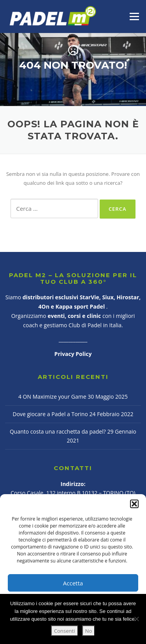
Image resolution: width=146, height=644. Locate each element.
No (89, 631)
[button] (134, 504)
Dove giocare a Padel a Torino (50, 414)
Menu (134, 16)
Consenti (65, 631)
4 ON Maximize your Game (52, 397)
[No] (136, 619)
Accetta (73, 583)
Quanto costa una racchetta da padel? (58, 431)
